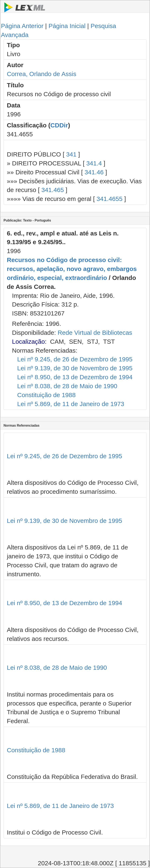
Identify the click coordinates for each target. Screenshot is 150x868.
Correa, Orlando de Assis (42, 74)
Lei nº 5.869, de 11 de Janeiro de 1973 (71, 404)
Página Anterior (22, 26)
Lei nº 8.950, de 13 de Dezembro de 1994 (75, 377)
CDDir (59, 125)
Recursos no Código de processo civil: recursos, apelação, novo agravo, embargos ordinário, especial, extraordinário (72, 269)
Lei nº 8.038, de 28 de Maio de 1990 (67, 386)
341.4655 (109, 199)
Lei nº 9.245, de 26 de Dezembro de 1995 (75, 359)
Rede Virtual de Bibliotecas (95, 333)
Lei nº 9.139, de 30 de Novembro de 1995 (75, 368)
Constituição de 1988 (46, 395)
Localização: (29, 342)
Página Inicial (67, 26)
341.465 (53, 190)
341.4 (94, 163)
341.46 (94, 172)
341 (71, 154)
